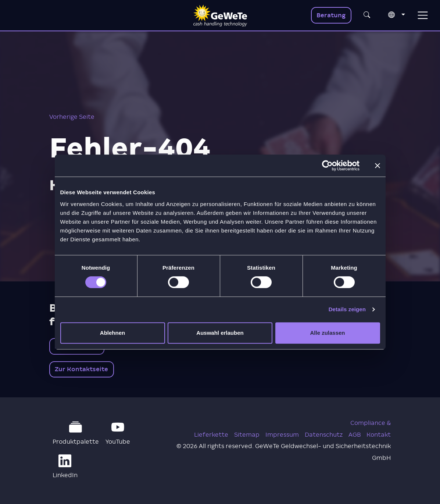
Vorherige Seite (72, 117)
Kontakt (379, 435)
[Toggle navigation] (423, 15)
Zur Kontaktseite (81, 369)
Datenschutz (324, 435)
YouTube (118, 433)
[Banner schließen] (378, 166)
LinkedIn (65, 466)
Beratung (331, 15)
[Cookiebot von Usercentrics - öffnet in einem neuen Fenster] (327, 166)
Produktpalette (76, 433)
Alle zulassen (327, 333)
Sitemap (247, 435)
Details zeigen (347, 309)
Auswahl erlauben (220, 333)
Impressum (282, 435)
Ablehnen (112, 333)
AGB (355, 435)
